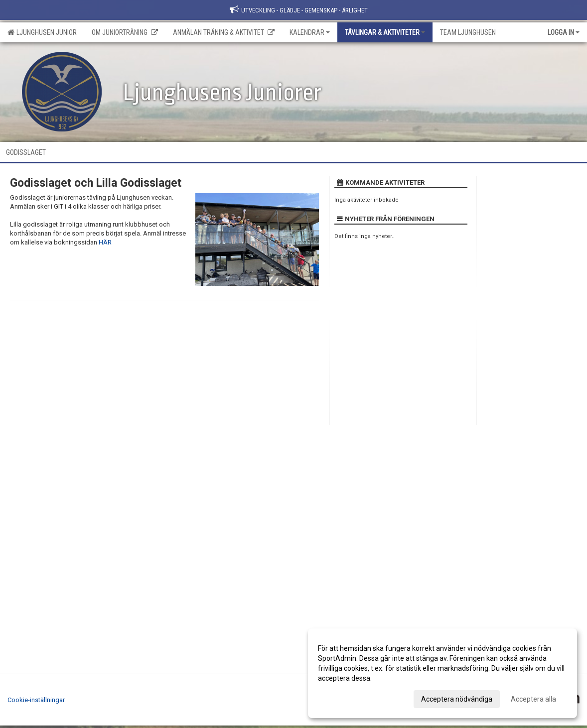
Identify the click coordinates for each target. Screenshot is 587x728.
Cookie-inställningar (36, 700)
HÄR (105, 242)
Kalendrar (310, 32)
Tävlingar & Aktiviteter (385, 32)
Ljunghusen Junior (42, 32)
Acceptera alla (533, 699)
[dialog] (442, 673)
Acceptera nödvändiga (457, 699)
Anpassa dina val (345, 698)
